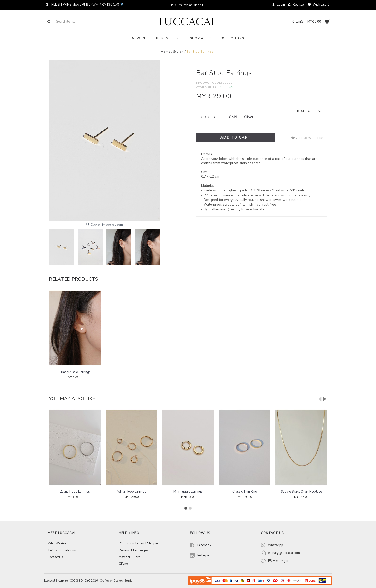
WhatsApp (276, 545)
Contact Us (55, 557)
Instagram (201, 556)
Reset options (310, 111)
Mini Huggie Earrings (188, 492)
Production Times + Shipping (139, 543)
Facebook (200, 546)
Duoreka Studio (123, 581)
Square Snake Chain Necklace (301, 492)
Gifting (123, 564)
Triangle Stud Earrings (75, 372)
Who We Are (57, 543)
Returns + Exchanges (133, 550)
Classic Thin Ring (245, 492)
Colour (208, 117)
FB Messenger (278, 561)
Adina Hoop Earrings (132, 492)
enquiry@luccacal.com (284, 553)
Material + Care (129, 557)
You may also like (72, 399)
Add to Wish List (310, 138)
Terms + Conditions (62, 550)
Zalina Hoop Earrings (75, 492)
